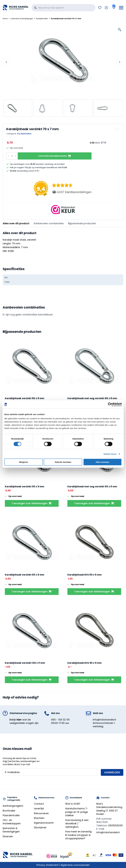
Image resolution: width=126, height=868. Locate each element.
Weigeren (24, 462)
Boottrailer (9, 811)
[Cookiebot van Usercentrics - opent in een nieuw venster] (110, 404)
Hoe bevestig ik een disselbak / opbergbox (77, 823)
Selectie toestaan (63, 462)
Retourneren (41, 813)
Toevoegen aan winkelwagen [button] (30, 503)
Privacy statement (48, 865)
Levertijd (39, 808)
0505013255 (115, 825)
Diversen (8, 836)
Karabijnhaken (42, 19)
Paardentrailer (11, 815)
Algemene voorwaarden (75, 865)
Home (5, 19)
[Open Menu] (121, 8)
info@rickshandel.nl (104, 720)
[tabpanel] (63, 242)
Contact (39, 804)
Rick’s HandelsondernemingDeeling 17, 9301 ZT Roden (109, 809)
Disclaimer (40, 827)
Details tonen (110, 454)
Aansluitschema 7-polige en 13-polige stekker (77, 812)
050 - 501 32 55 (60, 720)
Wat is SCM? (73, 804)
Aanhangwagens (13, 806)
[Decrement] (8, 156)
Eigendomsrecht (44, 823)
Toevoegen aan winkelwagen (52, 156)
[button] (117, 129)
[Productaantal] (12, 156)
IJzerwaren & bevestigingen (22, 19)
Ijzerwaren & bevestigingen (11, 830)
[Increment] (16, 156)
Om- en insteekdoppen (12, 822)
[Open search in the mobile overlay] (63, 8)
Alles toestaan (102, 462)
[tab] (16, 224)
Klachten (39, 818)
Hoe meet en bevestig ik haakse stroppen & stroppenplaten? (78, 835)
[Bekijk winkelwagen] (113, 8)
